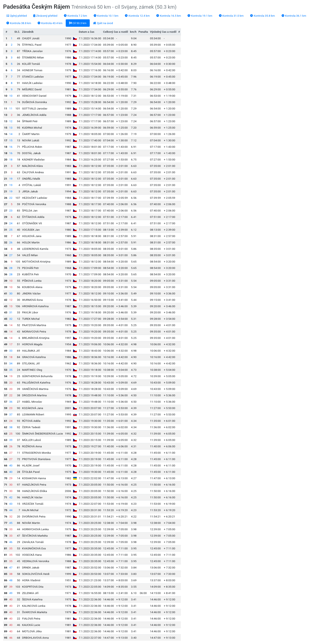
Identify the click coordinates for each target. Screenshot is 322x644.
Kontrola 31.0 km (231, 16)
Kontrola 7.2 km (75, 16)
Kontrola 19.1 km (200, 16)
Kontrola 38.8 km (19, 23)
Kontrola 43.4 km (50, 23)
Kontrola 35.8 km (262, 16)
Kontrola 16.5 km (169, 16)
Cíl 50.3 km (78, 23)
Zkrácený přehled (45, 16)
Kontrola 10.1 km (106, 16)
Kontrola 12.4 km (137, 16)
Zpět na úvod (103, 23)
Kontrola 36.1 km (294, 16)
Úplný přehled (17, 16)
